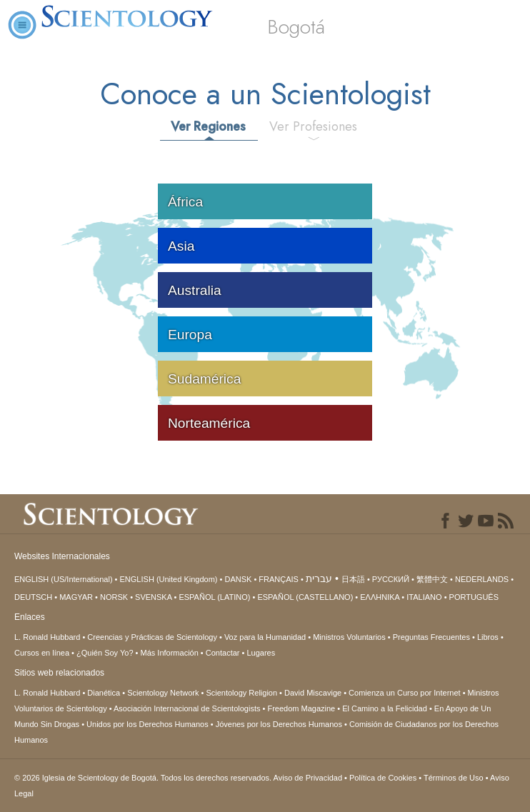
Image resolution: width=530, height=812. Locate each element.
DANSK (238, 579)
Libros (488, 637)
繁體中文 (432, 579)
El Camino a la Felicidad (385, 708)
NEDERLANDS (482, 579)
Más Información (170, 653)
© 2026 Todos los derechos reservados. (144, 778)
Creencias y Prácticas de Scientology (152, 637)
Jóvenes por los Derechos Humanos (279, 724)
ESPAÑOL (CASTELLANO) (305, 597)
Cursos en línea (42, 653)
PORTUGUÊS (474, 597)
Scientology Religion (241, 693)
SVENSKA (153, 597)
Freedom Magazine (301, 708)
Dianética (104, 693)
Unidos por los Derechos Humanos (147, 724)
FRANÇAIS (279, 579)
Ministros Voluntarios (349, 637)
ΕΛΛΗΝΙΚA (380, 597)
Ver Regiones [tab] (208, 126)
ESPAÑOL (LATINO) (214, 597)
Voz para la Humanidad (265, 637)
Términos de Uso (454, 778)
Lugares (261, 653)
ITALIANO (424, 597)
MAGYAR (76, 597)
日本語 (353, 579)
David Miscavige (313, 693)
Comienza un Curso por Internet (405, 693)
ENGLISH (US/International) (64, 579)
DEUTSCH (33, 597)
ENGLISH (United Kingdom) (169, 579)
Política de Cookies (383, 778)
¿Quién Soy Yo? (105, 653)
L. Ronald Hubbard (47, 637)
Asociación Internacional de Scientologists (187, 708)
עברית (319, 578)
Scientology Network (163, 693)
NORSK (114, 597)
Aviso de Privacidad (308, 778)
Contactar (223, 653)
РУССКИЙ (391, 579)
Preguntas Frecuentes (431, 637)
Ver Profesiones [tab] (313, 126)
